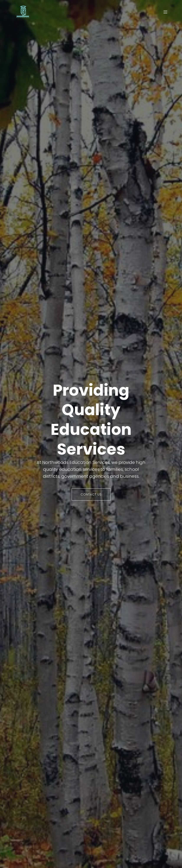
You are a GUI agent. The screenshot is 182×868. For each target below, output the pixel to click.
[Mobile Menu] (165, 12)
